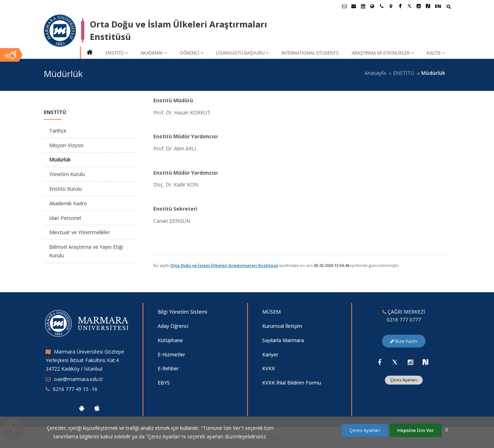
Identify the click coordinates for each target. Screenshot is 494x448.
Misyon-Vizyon (66, 145)
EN (438, 6)
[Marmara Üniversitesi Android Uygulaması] (82, 408)
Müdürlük (60, 159)
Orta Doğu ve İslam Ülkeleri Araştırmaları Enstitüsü (224, 265)
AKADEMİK (154, 53)
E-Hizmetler (171, 354)
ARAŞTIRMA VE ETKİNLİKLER (383, 53)
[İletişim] (382, 6)
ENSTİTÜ (117, 53)
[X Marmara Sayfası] (409, 6)
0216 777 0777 (404, 320)
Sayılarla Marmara (283, 340)
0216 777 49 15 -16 (75, 389)
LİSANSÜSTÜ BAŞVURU (242, 53)
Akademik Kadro (68, 203)
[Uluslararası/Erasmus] (372, 6)
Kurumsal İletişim (282, 326)
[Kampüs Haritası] (391, 6)
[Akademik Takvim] (363, 6)
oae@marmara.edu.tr (78, 379)
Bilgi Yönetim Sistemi (182, 312)
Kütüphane (170, 340)
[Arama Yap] (449, 7)
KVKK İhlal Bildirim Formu (292, 383)
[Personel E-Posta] (354, 6)
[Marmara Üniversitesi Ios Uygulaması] (97, 408)
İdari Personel (65, 218)
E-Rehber (168, 368)
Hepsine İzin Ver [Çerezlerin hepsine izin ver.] (416, 430)
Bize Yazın (404, 341)
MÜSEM (271, 312)
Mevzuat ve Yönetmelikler (80, 232)
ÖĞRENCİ (192, 53)
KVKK (269, 368)
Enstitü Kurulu (65, 189)
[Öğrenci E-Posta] (345, 6)
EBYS (164, 383)
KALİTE (436, 53)
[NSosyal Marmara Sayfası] (428, 6)
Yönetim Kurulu (67, 174)
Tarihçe (58, 131)
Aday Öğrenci (173, 326)
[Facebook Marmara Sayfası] (400, 6)
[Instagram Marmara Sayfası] (419, 6)
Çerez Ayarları (404, 380)
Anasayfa (375, 73)
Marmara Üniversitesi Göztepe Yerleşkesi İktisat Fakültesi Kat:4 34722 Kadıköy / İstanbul (85, 360)
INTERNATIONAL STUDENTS (310, 53)
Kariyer (270, 354)
